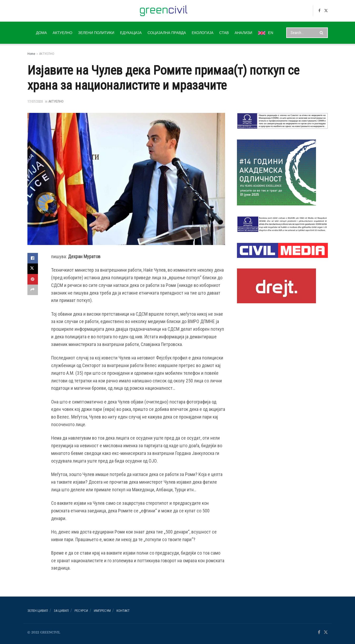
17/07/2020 (35, 101)
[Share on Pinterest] (33, 279)
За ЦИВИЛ (61, 611)
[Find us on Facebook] (319, 11)
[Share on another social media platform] (33, 290)
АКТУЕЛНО (62, 33)
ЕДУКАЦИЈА (131, 33)
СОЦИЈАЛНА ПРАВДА (167, 33)
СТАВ (224, 33)
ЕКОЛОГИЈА (203, 33)
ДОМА (41, 33)
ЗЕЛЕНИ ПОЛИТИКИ (96, 33)
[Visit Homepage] (164, 11)
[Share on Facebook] (33, 258)
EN (266, 33)
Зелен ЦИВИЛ (38, 611)
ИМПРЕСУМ (102, 611)
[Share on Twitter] (33, 269)
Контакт (123, 611)
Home (31, 54)
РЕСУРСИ (81, 611)
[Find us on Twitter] (326, 11)
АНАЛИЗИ (243, 33)
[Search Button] (322, 33)
